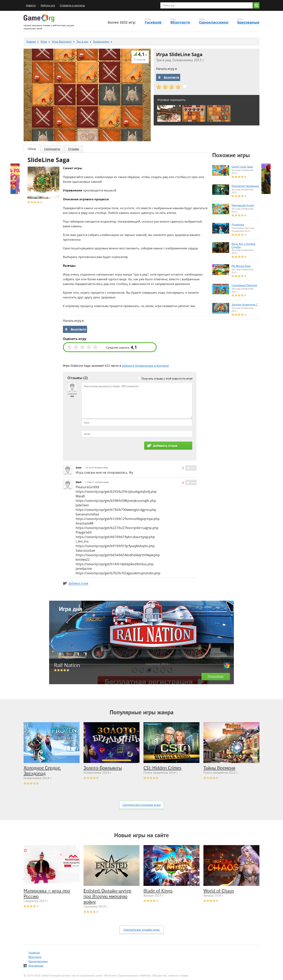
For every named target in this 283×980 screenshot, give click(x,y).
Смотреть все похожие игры (141, 805)
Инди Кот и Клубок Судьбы (243, 246)
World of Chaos (219, 891)
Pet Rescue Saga (241, 266)
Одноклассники (214, 22)
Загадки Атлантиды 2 (245, 305)
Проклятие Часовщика (245, 186)
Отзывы (74, 149)
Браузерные (248, 22)
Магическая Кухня (243, 206)
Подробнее (216, 677)
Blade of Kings (158, 891)
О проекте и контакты (72, 5)
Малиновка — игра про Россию (47, 894)
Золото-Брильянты (103, 768)
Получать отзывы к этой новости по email (167, 379)
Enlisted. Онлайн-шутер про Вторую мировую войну (107, 897)
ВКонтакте (180, 22)
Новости (31, 5)
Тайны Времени (219, 768)
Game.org (39, 18)
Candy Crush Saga (242, 167)
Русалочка (238, 225)
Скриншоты (52, 149)
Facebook (153, 22)
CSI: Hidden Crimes (162, 768)
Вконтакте (171, 77)
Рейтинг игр (48, 5)
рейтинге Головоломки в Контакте (145, 366)
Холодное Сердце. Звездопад (42, 771)
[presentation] (111, 449)
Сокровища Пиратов (244, 286)
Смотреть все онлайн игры (142, 930)
